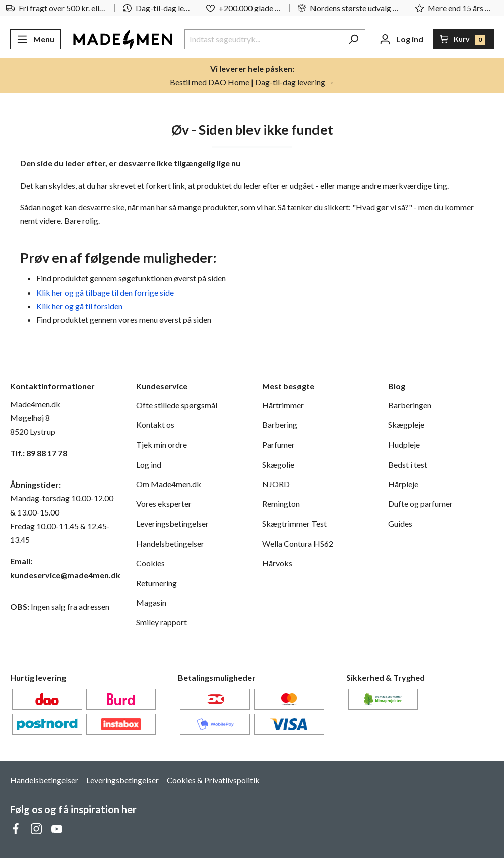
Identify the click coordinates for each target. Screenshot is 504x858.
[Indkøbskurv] (464, 39)
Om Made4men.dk (169, 484)
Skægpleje (406, 424)
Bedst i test (408, 464)
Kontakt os (155, 424)
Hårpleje (403, 484)
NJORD (276, 484)
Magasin (151, 603)
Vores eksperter (164, 504)
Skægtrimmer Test (294, 523)
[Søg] (354, 39)
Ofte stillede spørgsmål (177, 405)
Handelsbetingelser (170, 544)
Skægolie (278, 464)
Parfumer (278, 445)
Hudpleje (404, 445)
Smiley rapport (162, 622)
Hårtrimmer (283, 405)
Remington (281, 504)
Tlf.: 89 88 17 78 (39, 453)
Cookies (150, 563)
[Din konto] (401, 39)
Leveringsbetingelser (172, 523)
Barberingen (410, 405)
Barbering (280, 424)
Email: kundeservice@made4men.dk (63, 568)
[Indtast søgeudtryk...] (263, 39)
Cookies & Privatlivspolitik (213, 780)
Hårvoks (277, 563)
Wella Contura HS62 (298, 544)
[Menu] (36, 39)
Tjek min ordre (162, 445)
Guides (400, 523)
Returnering (156, 583)
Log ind (149, 464)
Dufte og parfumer (420, 504)
